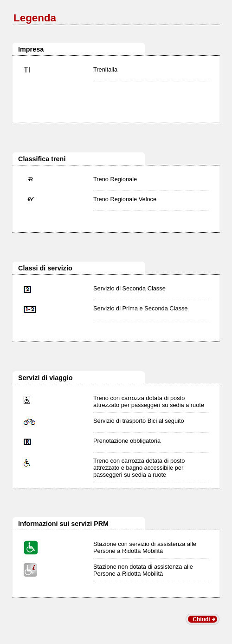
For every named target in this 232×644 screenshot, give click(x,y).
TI (27, 70)
